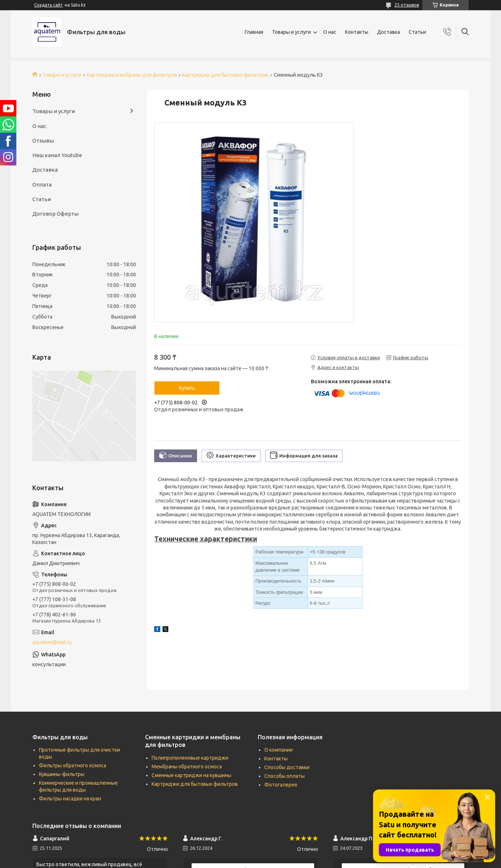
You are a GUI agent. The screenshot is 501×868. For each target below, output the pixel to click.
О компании (278, 750)
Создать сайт (49, 5)
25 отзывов (407, 5)
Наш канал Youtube (57, 155)
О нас (330, 32)
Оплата (42, 185)
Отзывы (43, 141)
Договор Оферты (55, 214)
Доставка (388, 32)
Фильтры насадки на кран (70, 799)
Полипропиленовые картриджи (190, 758)
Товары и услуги (291, 32)
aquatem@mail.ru (52, 642)
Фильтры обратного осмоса (73, 765)
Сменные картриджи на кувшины (191, 775)
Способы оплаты (284, 776)
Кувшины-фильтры (62, 774)
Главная (254, 32)
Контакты (357, 32)
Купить (187, 388)
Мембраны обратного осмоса (187, 767)
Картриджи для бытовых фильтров (225, 75)
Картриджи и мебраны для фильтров (132, 75)
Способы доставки (287, 767)
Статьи (417, 32)
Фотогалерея (281, 785)
